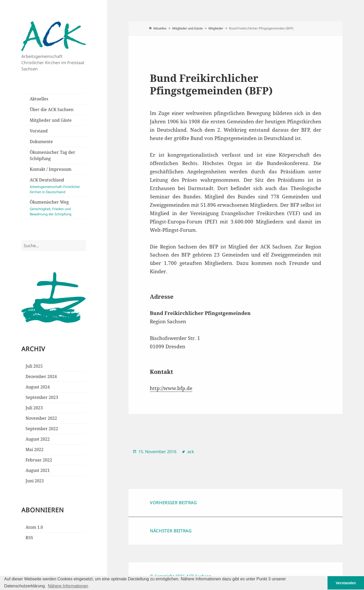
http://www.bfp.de (171, 388)
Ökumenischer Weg (58, 208)
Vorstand (39, 131)
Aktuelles (39, 99)
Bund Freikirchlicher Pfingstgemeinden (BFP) (211, 84)
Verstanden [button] (346, 583)
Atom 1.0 (34, 527)
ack (191, 452)
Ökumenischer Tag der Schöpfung (53, 155)
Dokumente (41, 142)
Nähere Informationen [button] (68, 586)
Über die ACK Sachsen (52, 110)
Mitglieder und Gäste (51, 120)
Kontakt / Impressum (51, 169)
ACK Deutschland (58, 186)
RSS (29, 538)
